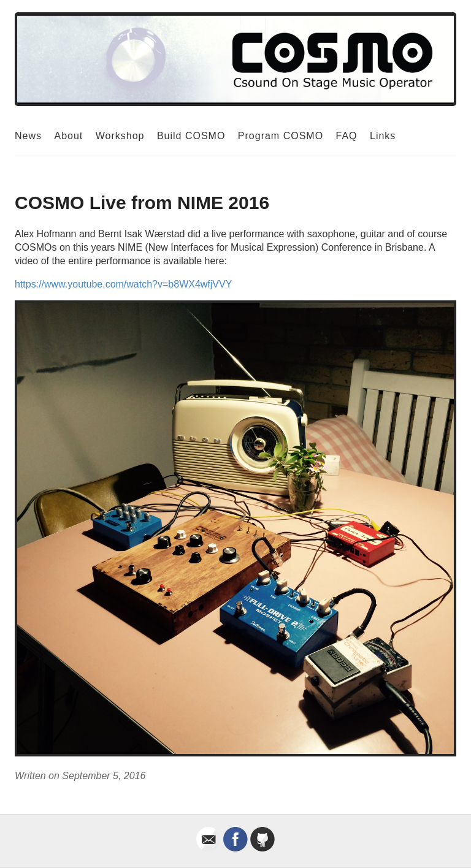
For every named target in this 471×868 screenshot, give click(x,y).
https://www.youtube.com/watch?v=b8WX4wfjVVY (123, 284)
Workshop (120, 136)
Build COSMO (191, 136)
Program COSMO (281, 136)
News (28, 136)
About (68, 136)
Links (383, 136)
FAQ (347, 136)
